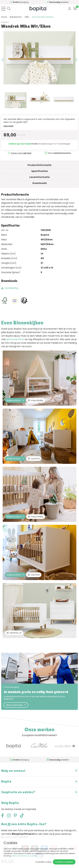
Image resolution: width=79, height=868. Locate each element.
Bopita (5, 22)
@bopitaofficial (15, 339)
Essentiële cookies (44, 862)
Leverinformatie (39, 177)
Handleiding (10, 288)
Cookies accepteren (64, 862)
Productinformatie (39, 165)
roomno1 (34, 459)
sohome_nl (14, 633)
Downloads (40, 183)
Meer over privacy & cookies (24, 856)
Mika (27, 17)
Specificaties (39, 171)
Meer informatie (16, 705)
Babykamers (16, 17)
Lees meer (9, 126)
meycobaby (36, 400)
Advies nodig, (21, 153)
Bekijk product (15, 400)
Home (4, 17)
